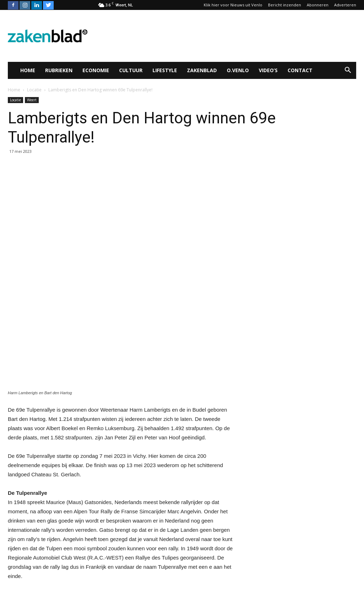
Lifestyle (165, 70)
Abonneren (318, 5)
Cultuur (131, 70)
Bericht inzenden (285, 5)
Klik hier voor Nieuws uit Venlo (233, 5)
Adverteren (345, 5)
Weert (32, 100)
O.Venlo (238, 70)
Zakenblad (202, 70)
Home (28, 70)
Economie (96, 70)
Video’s (268, 70)
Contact (300, 70)
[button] (348, 70)
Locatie (15, 100)
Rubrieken (59, 70)
